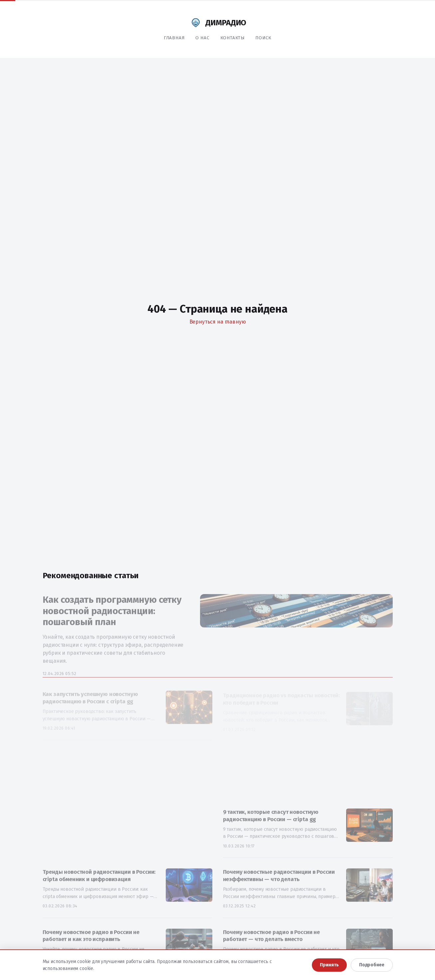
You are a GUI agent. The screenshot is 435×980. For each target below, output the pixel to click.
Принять (329, 965)
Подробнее (372, 965)
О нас (203, 38)
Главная (174, 38)
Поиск (263, 38)
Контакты (233, 38)
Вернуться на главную (218, 322)
